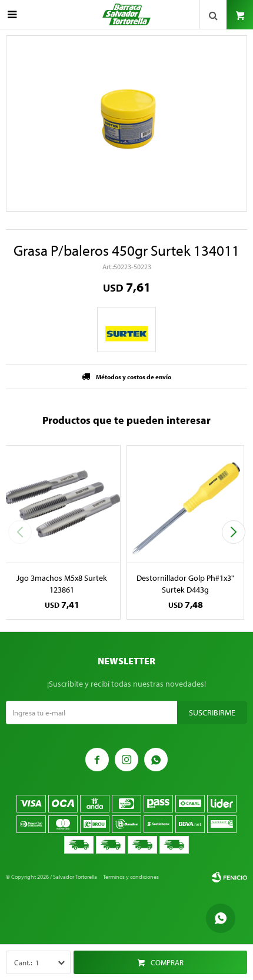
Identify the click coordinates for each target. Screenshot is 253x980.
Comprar (167, 962)
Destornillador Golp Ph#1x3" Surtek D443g (185, 584)
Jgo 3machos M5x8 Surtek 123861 (62, 584)
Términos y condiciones (131, 877)
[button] (233, 532)
